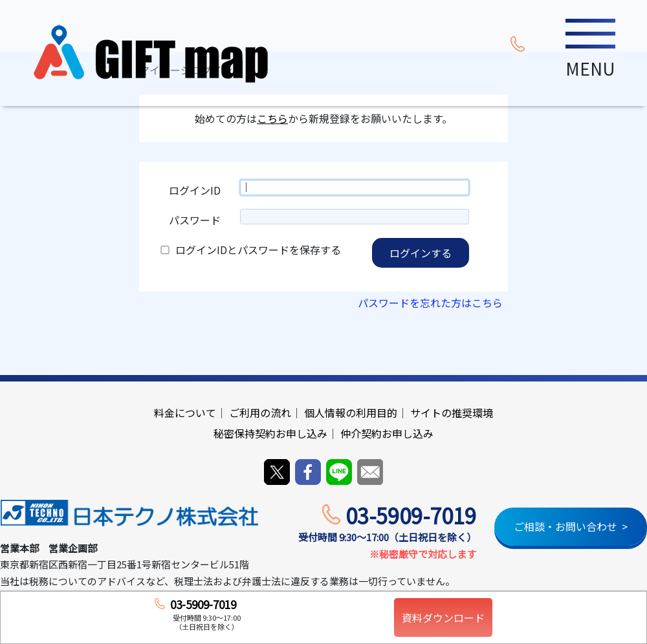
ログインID (195, 190)
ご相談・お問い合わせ (565, 526)
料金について (185, 413)
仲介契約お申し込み (387, 433)
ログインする (421, 253)
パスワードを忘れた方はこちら (430, 303)
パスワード (195, 220)
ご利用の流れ (260, 413)
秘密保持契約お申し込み (270, 433)
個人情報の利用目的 (351, 413)
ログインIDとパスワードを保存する (258, 250)
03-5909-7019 (411, 516)
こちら (272, 119)
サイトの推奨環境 (452, 413)
